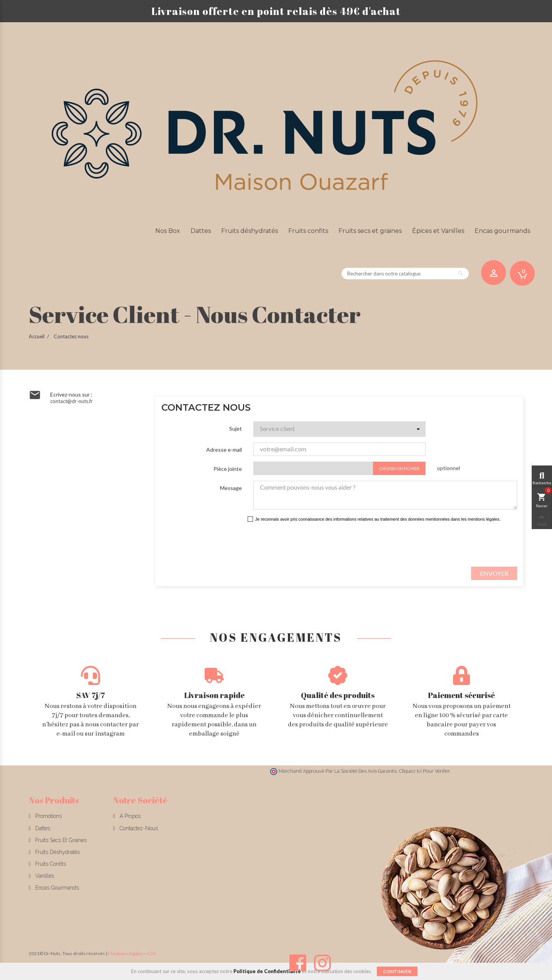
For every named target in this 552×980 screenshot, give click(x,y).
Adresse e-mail (224, 450)
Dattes (42, 828)
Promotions (48, 816)
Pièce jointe (228, 469)
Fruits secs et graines (60, 840)
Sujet (236, 429)
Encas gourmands (56, 888)
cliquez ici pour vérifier (424, 771)
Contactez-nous (138, 828)
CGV (151, 953)
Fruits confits (50, 864)
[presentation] (331, 544)
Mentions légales (126, 953)
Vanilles (44, 876)
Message (231, 488)
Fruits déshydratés (57, 852)
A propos (129, 816)
